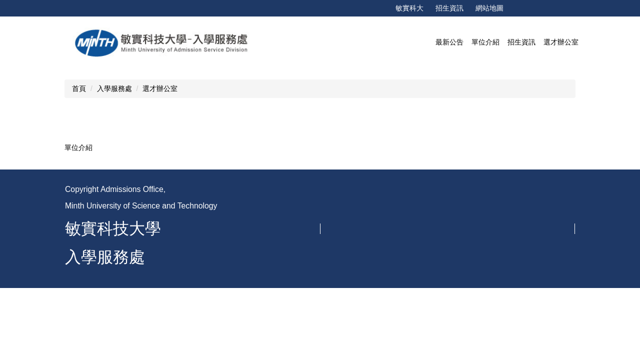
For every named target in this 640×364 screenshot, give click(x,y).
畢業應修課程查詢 (488, 306)
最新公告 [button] (449, 42)
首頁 (79, 88)
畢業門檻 (474, 260)
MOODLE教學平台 (489, 244)
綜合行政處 (355, 275)
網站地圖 (489, 8)
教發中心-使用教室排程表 (500, 213)
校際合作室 (355, 306)
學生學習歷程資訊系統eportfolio (509, 229)
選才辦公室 (160, 88)
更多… (541, 329)
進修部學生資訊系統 (491, 291)
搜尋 (604, 8)
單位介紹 (78, 147)
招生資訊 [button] (521, 42)
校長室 (348, 198)
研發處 (348, 291)
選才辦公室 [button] (561, 42)
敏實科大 (409, 8)
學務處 (348, 260)
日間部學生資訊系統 (491, 275)
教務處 (348, 244)
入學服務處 (114, 88)
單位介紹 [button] (485, 42)
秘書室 (348, 213)
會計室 (348, 229)
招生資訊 (449, 8)
